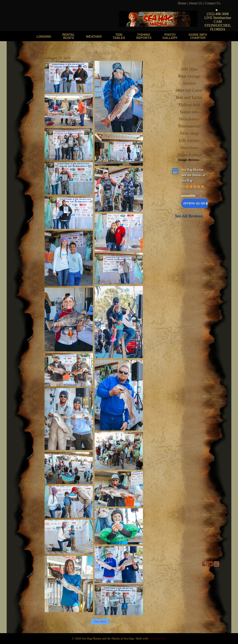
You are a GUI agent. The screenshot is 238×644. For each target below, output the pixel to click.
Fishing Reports (144, 36)
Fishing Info (189, 104)
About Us (195, 3)
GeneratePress (157, 638)
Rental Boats (69, 36)
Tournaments (189, 125)
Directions (189, 147)
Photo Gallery (170, 36)
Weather (94, 37)
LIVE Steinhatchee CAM (218, 20)
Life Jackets (189, 140)
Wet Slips (189, 68)
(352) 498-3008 (218, 14)
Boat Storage (189, 76)
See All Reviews (189, 216)
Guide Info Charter (198, 36)
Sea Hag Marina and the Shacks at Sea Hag (193, 175)
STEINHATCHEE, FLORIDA (218, 27)
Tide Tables (119, 36)
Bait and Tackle (189, 97)
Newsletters (189, 118)
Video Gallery (189, 154)
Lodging (44, 37)
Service (189, 83)
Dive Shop (189, 133)
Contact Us (213, 3)
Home (182, 3)
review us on (196, 203)
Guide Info (189, 111)
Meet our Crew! (189, 90)
